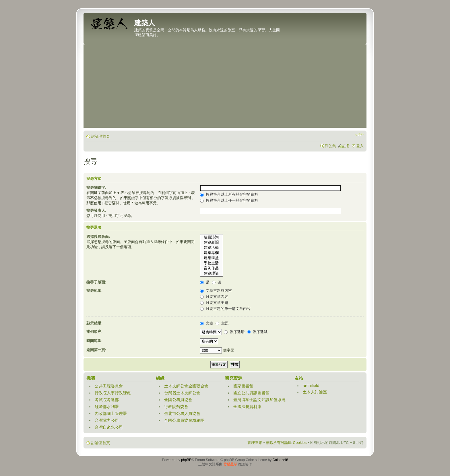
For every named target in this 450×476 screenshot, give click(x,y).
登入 (360, 146)
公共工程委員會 (109, 386)
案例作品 (212, 268)
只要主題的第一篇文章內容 (225, 309)
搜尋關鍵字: (96, 188)
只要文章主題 (214, 303)
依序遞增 (234, 332)
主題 (222, 323)
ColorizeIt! (280, 460)
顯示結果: (94, 323)
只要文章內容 (214, 297)
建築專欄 (212, 253)
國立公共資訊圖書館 (251, 393)
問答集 (330, 146)
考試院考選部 (107, 400)
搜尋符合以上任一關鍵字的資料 (229, 200)
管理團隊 (255, 443)
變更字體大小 (359, 135)
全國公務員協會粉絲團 (184, 420)
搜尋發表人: (96, 210)
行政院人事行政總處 (113, 393)
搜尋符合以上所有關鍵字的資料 (229, 194)
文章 (207, 323)
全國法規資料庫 (247, 407)
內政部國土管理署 (111, 413)
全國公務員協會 (178, 400)
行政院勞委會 (176, 407)
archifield (311, 386)
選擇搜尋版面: (98, 237)
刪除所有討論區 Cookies (286, 443)
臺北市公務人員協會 (182, 413)
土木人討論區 (315, 392)
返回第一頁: (96, 350)
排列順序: (94, 332)
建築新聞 (212, 242)
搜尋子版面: (96, 282)
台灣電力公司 (107, 420)
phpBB (186, 460)
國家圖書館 (243, 386)
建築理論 (212, 273)
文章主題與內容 (216, 291)
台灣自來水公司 (109, 427)
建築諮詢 (212, 237)
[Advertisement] (225, 88)
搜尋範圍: (94, 291)
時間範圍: (94, 341)
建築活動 (212, 248)
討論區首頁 (101, 136)
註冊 (346, 146)
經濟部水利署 (107, 407)
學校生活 (212, 263)
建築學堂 (212, 258)
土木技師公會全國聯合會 (186, 386)
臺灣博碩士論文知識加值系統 (259, 400)
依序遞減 (257, 332)
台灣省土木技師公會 (182, 393)
